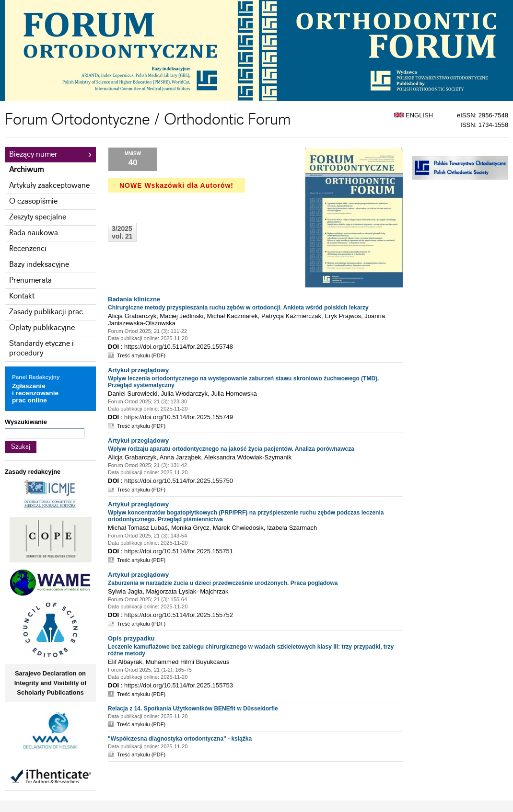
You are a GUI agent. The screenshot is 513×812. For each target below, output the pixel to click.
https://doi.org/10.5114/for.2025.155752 (179, 615)
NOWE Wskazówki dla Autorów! (176, 185)
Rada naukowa (34, 233)
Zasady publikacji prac (46, 312)
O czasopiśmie (33, 201)
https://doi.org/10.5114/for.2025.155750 (179, 481)
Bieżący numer (33, 154)
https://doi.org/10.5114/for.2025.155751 (179, 551)
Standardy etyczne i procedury (41, 349)
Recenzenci (28, 249)
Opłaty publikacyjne (42, 328)
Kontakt (22, 296)
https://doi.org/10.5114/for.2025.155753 (179, 685)
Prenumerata (30, 280)
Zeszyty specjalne (38, 217)
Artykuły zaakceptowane (49, 186)
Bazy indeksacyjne (39, 265)
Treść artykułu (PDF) (141, 355)
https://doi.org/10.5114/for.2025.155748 (179, 347)
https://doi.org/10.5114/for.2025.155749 (179, 417)
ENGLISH (414, 115)
